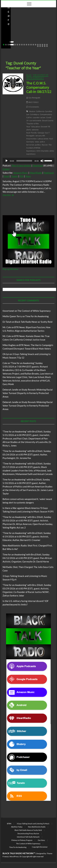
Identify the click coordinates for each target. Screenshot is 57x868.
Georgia (41, 133)
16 (38, 45)
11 (26, 45)
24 (45, 46)
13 (31, 45)
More (28, 176)
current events (35, 120)
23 (42, 46)
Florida (34, 133)
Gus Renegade (33, 98)
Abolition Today (17, 827)
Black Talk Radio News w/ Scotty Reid (22, 23)
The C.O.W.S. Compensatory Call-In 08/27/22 (39, 87)
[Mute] (42, 161)
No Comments (35, 40)
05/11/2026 (19, 40)
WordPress (14, 856)
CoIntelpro (35, 114)
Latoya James (43, 139)
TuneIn (15, 176)
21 (38, 46)
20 (47, 45)
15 (36, 45)
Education (36, 127)
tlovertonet (8, 311)
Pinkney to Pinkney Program (22, 840)
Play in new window (21, 166)
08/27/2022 (32, 102)
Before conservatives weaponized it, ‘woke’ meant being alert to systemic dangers (28, 32)
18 (42, 45)
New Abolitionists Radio (37, 827)
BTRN (49, 23)
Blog (43, 23)
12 (29, 45)
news (37, 142)
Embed (6, 169)
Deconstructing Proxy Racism (28, 833)
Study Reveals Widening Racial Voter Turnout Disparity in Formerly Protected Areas (28, 393)
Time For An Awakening (37, 316)
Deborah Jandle (10, 390)
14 (33, 45)
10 (24, 45)
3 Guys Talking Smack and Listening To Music (33, 824)
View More (12, 195)
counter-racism (39, 117)
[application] (29, 161)
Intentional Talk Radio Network (28, 837)
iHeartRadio (36, 173)
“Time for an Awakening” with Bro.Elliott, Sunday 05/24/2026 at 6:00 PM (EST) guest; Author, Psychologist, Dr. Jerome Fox (27, 454)
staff (8, 40)
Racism (45, 145)
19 (45, 45)
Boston (32, 111)
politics (38, 145)
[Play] (7, 161)
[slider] (24, 161)
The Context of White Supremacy (37, 76)
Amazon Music (21, 173)
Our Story (41, 840)
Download (38, 166)
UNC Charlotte (42, 151)
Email (7, 176)
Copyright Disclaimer (40, 847)
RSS (22, 176)
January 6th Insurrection (36, 137)
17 (40, 45)
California (40, 111)
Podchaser (49, 173)
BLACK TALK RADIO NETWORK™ (19, 853)
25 (47, 46)
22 (40, 46)
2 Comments (33, 107)
